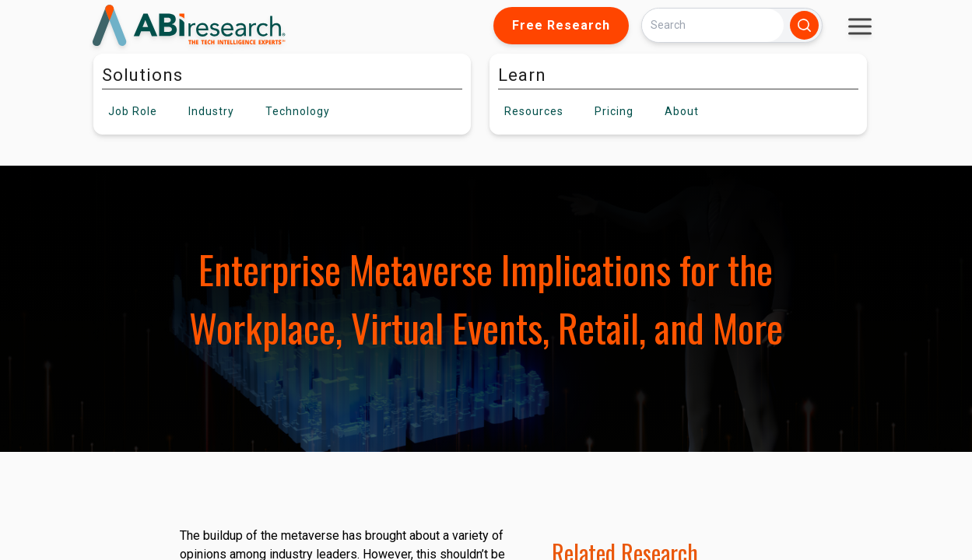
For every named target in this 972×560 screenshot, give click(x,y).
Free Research (561, 25)
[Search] (713, 25)
